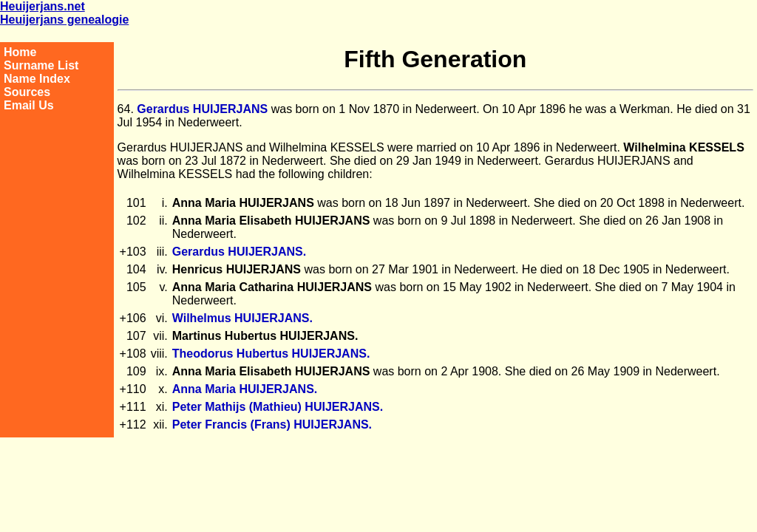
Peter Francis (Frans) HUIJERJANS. (272, 424)
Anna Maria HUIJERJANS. (245, 389)
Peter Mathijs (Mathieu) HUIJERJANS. (278, 407)
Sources (27, 92)
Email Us (29, 105)
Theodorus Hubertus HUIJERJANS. (271, 354)
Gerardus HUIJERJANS (202, 109)
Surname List (41, 65)
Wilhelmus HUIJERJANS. (242, 318)
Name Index (37, 79)
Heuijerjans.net (43, 6)
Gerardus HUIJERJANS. (239, 252)
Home (20, 52)
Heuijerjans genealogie (64, 20)
